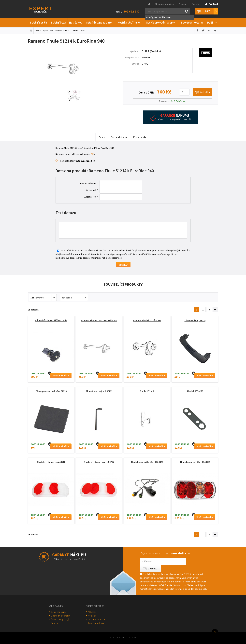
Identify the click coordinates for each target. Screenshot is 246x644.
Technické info (119, 137)
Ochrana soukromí (97, 619)
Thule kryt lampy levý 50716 (51, 462)
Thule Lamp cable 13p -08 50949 (147, 462)
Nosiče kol (75, 23)
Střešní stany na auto (99, 23)
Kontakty (196, 4)
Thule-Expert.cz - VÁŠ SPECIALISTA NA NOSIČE (45, 9)
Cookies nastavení (96, 623)
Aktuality (92, 612)
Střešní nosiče (38, 23)
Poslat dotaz (141, 137)
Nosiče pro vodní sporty (160, 23)
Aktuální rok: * (91, 197)
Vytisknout (215, 30)
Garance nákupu (59, 612)
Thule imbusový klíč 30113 (99, 391)
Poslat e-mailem (209, 30)
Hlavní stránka (149, 4)
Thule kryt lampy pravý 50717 (99, 462)
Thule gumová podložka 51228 (51, 391)
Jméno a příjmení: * (88, 184)
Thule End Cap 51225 (195, 320)
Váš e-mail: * (92, 190)
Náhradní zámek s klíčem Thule (51, 320)
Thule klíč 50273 (195, 391)
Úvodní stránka (31, 30)
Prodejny (183, 4)
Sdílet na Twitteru (203, 30)
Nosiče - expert (42, 31)
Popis (102, 137)
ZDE (92, 154)
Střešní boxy (58, 23)
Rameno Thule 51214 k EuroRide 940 (99, 320)
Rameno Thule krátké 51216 (147, 320)
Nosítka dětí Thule (129, 23)
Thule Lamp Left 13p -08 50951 (195, 462)
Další (212, 22)
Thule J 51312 (147, 391)
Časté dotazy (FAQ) (60, 619)
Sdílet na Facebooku (197, 30)
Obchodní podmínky (164, 4)
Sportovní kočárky (192, 23)
